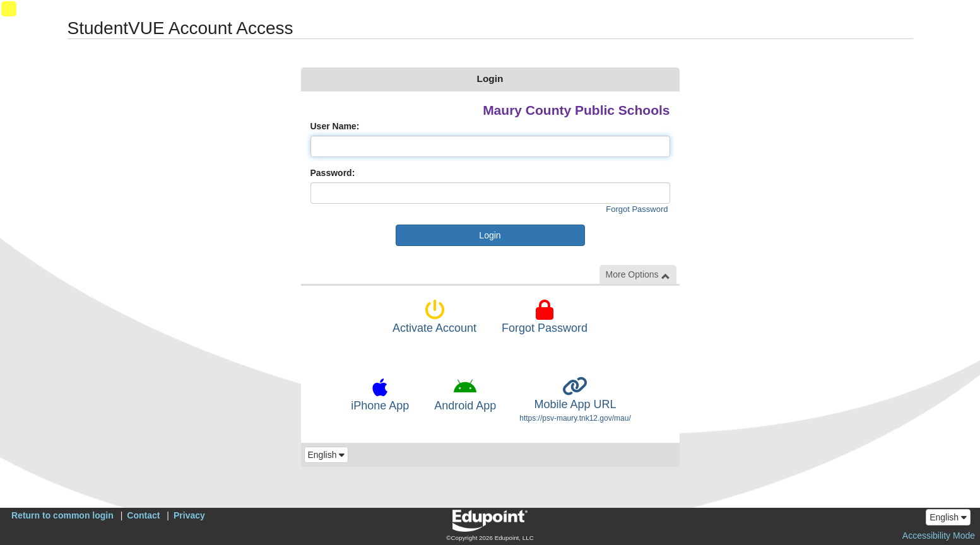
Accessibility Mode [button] (939, 536)
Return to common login (62, 515)
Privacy (189, 515)
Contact (143, 515)
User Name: (335, 126)
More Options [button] (638, 275)
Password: (333, 173)
